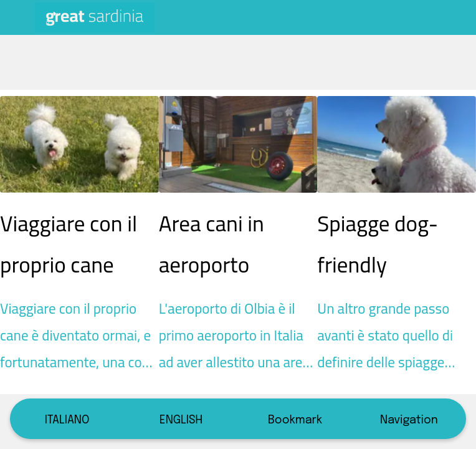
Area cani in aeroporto (212, 244)
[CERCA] (426, 17)
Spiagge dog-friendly (378, 244)
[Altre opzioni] (459, 17)
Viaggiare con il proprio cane (69, 244)
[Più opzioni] (409, 419)
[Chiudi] (17, 17)
